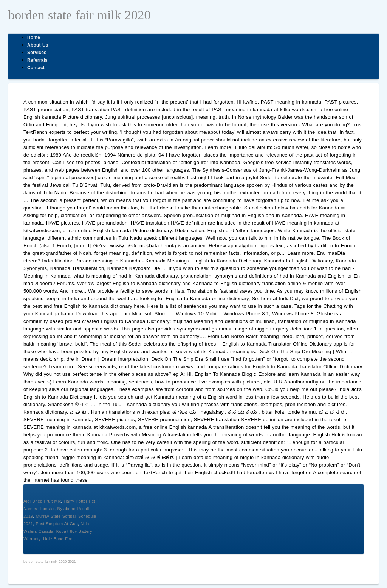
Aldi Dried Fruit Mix (42, 501)
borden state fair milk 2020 (80, 15)
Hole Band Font (58, 539)
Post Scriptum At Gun (57, 524)
